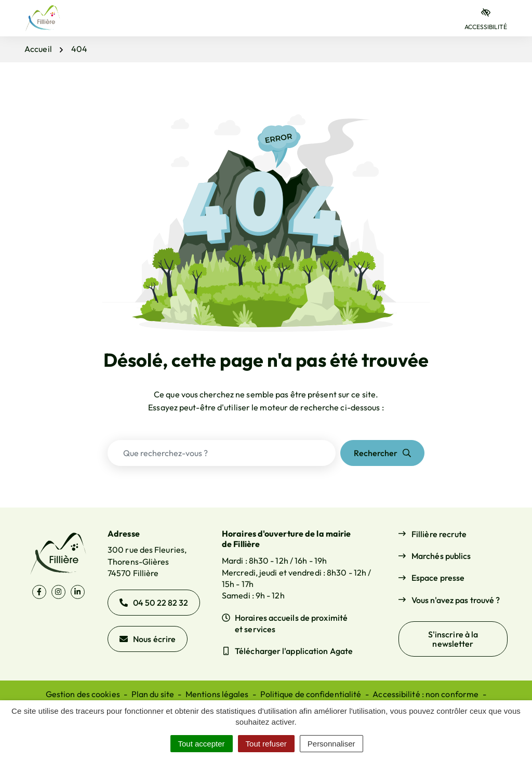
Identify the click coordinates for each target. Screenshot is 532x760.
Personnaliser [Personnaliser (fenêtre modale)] (331, 744)
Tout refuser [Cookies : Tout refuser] (266, 744)
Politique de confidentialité (311, 694)
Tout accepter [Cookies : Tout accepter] (202, 744)
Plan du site (153, 694)
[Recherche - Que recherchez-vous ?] (222, 453)
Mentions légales (217, 694)
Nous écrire (148, 639)
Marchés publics (441, 556)
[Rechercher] (382, 453)
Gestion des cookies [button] (83, 694)
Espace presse (438, 578)
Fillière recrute (439, 534)
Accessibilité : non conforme (425, 694)
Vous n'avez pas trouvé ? (456, 600)
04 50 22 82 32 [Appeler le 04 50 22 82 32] (154, 603)
